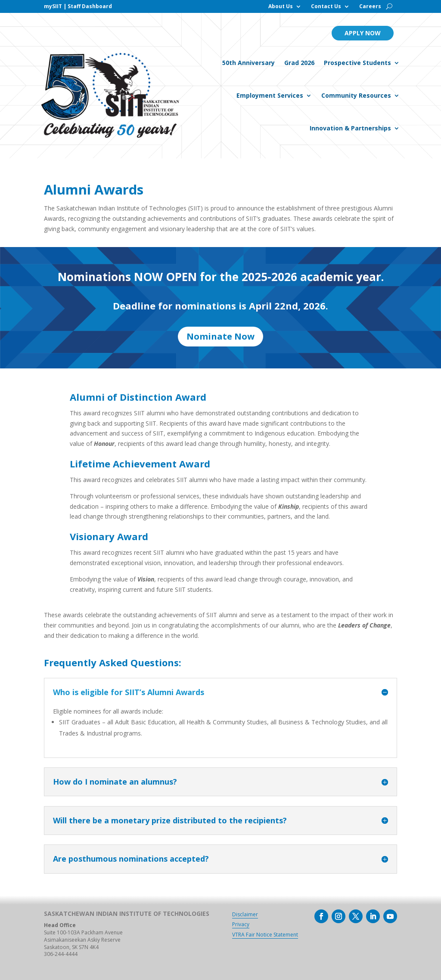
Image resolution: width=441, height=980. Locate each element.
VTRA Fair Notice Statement (265, 935)
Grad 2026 (299, 63)
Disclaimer (245, 914)
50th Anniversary (248, 63)
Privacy (241, 924)
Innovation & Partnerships (350, 128)
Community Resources (356, 95)
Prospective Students (357, 63)
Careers (370, 7)
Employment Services (270, 95)
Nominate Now (220, 336)
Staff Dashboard (90, 6)
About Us (281, 7)
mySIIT (53, 6)
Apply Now (363, 33)
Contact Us (326, 7)
